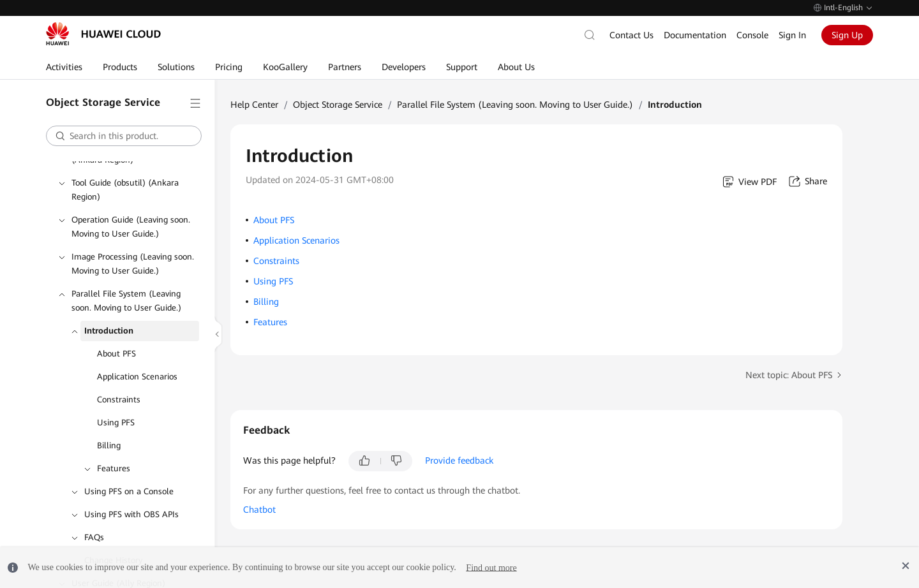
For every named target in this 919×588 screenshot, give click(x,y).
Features (114, 468)
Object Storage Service (338, 105)
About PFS (116, 354)
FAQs (94, 537)
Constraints (119, 400)
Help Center (254, 105)
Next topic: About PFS (789, 375)
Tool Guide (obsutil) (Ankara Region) (125, 190)
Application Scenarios (137, 377)
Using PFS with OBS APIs (131, 514)
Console (752, 35)
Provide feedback (459, 460)
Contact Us (631, 35)
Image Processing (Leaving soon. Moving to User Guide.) (133, 264)
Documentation (695, 35)
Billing (109, 445)
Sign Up (847, 35)
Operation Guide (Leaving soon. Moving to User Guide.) (131, 227)
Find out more (491, 567)
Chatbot (259, 510)
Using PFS (116, 423)
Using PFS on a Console (129, 491)
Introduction (109, 331)
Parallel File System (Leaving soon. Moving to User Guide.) (126, 301)
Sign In (792, 35)
